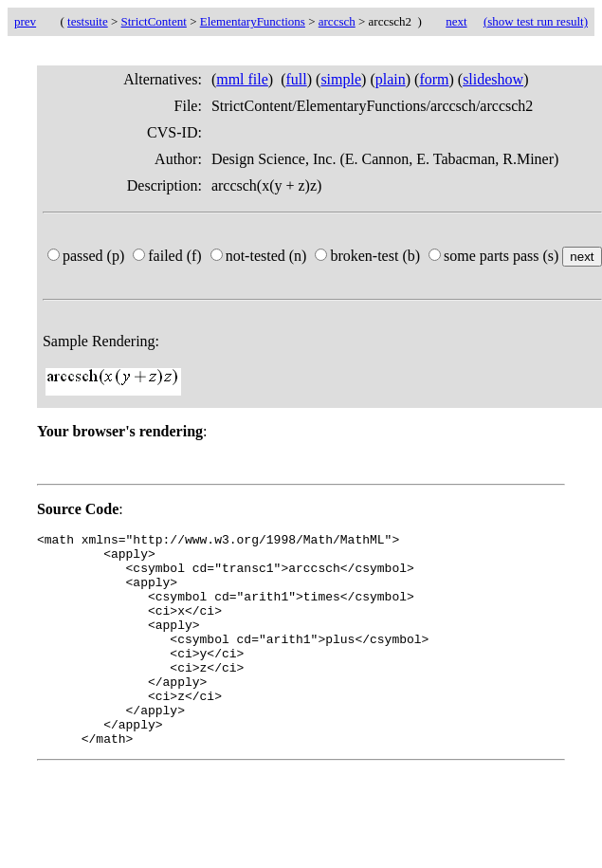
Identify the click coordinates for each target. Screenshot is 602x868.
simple (341, 79)
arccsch (337, 21)
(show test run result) (536, 21)
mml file (242, 79)
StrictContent (154, 21)
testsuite (88, 21)
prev (25, 21)
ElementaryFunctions (253, 21)
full (297, 79)
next (456, 21)
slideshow (493, 79)
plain (391, 79)
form (434, 79)
